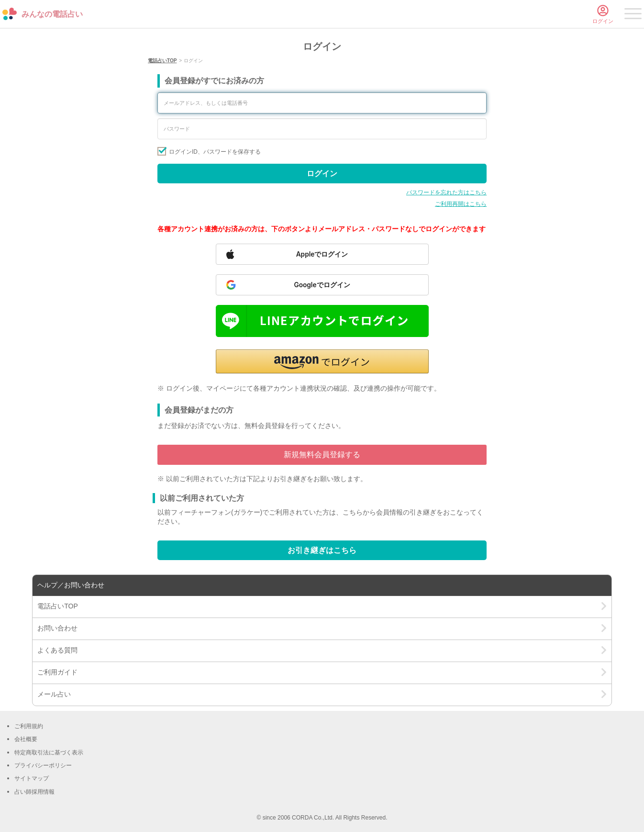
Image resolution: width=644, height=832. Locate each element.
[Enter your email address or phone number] (322, 103)
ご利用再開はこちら (461, 204)
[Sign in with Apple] (322, 254)
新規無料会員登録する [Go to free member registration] (322, 455)
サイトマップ (32, 778)
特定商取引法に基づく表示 (49, 753)
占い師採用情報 (34, 792)
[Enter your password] (322, 129)
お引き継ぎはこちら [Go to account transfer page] (322, 550)
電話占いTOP (162, 61)
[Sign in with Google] (322, 285)
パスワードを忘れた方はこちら (446, 192)
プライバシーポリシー (43, 765)
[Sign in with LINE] (322, 321)
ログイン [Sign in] (322, 174)
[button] (322, 361)
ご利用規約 (29, 726)
